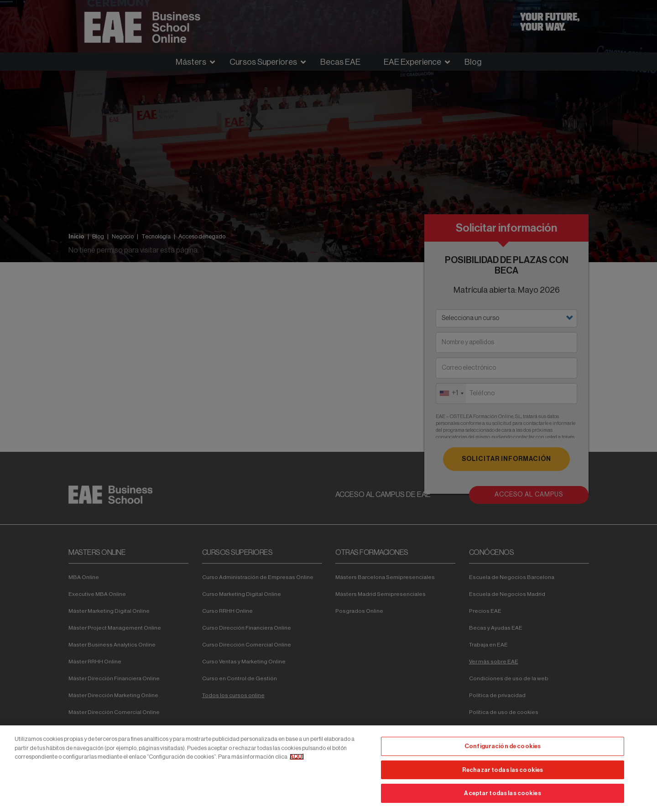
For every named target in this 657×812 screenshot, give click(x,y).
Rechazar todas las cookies (503, 770)
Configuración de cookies (503, 746)
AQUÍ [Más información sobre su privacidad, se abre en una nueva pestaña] (297, 757)
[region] (328, 769)
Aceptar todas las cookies (502, 793)
